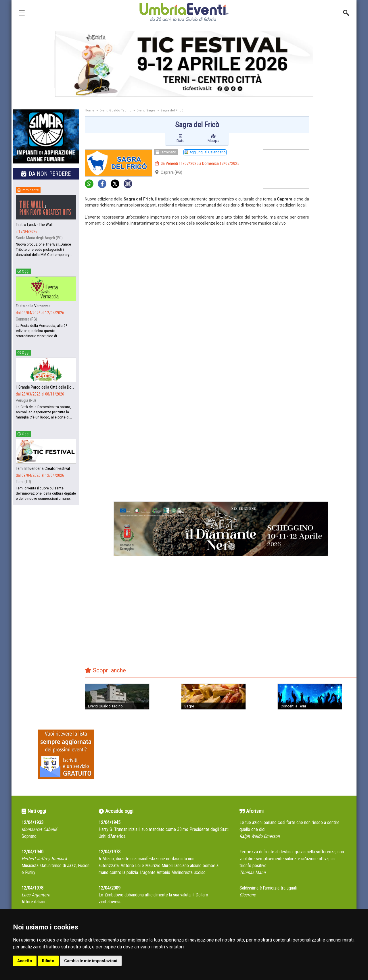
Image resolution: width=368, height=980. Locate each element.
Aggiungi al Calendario (205, 152)
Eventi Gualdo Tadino (115, 110)
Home (90, 110)
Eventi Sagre (146, 110)
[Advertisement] (335, 200)
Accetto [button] (25, 961)
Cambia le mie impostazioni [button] (91, 961)
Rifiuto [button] (48, 961)
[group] (229, 64)
